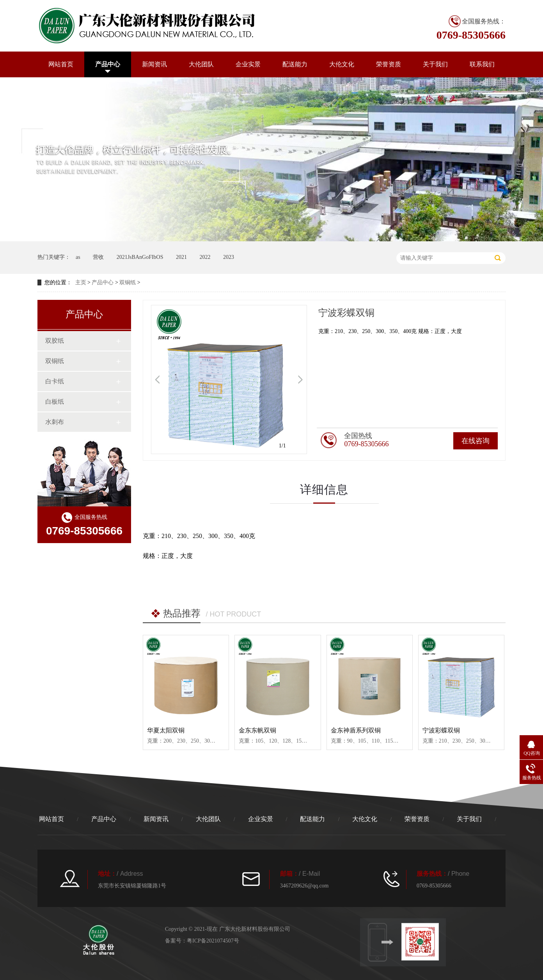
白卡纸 (55, 381)
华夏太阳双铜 (166, 730)
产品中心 (108, 64)
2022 (205, 257)
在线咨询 (476, 441)
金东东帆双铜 (257, 730)
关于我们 (435, 64)
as (78, 257)
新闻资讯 (154, 64)
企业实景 (248, 64)
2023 (229, 257)
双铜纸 (128, 282)
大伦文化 (342, 64)
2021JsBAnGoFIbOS (140, 257)
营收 (98, 257)
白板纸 (55, 402)
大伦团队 (201, 64)
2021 (181, 257)
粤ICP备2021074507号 (213, 941)
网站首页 (61, 64)
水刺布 (55, 422)
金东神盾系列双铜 (356, 730)
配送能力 (295, 64)
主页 (81, 282)
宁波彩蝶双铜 (441, 730)
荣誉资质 (389, 64)
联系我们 (482, 64)
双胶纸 (55, 341)
